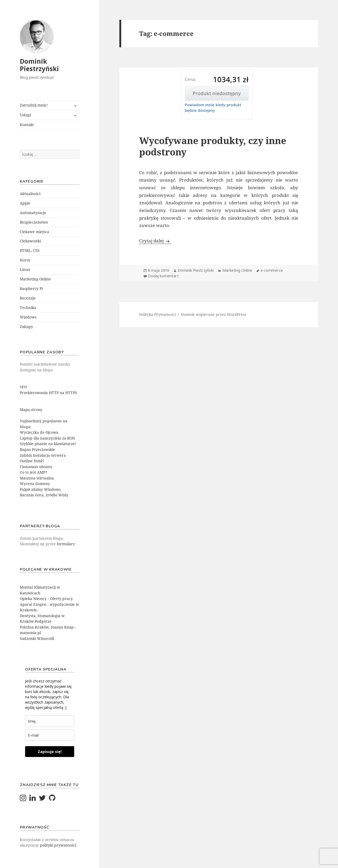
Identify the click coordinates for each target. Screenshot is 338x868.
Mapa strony (31, 410)
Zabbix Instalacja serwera (43, 455)
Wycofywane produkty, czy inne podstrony (213, 146)
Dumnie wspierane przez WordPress (213, 314)
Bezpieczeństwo (34, 222)
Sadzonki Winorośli (37, 638)
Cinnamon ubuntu (36, 467)
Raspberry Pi (31, 288)
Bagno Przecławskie (37, 449)
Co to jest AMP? (33, 472)
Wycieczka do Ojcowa (39, 432)
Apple (25, 203)
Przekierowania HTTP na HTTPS (48, 393)
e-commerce (272, 270)
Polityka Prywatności (158, 314)
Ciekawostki (30, 241)
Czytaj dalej (155, 241)
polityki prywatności (58, 845)
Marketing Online (35, 279)
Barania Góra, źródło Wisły (44, 495)
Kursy (25, 260)
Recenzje (28, 298)
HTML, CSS (30, 250)
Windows (28, 317)
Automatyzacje (33, 213)
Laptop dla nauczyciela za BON (47, 438)
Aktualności (30, 194)
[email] (50, 735)
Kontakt (27, 125)
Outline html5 (32, 461)
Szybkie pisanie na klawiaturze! (48, 444)
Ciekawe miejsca (34, 232)
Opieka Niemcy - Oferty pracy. (47, 599)
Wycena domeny (35, 484)
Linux (25, 269)
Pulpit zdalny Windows (40, 489)
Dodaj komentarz (163, 276)
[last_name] (50, 721)
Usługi (25, 115)
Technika (28, 308)
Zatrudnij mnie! (34, 105)
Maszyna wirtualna (37, 478)
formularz (66, 544)
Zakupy (26, 327)
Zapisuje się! (50, 752)
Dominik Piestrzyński (39, 65)
